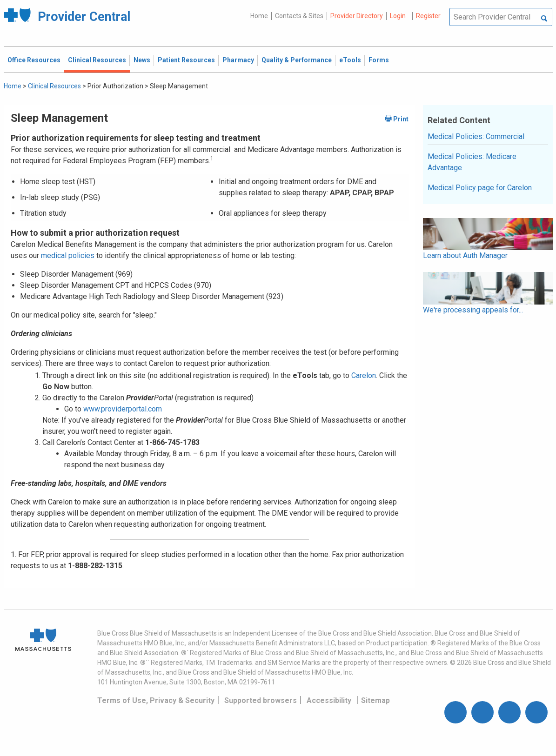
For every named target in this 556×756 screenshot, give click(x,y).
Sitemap (375, 700)
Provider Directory (357, 16)
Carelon (364, 375)
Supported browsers (261, 700)
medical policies (67, 255)
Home (259, 16)
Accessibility (329, 700)
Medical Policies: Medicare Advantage (472, 162)
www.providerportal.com (123, 409)
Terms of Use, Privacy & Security (156, 700)
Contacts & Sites (299, 16)
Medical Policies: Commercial (476, 136)
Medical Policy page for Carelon (480, 188)
